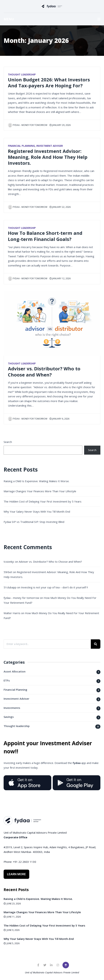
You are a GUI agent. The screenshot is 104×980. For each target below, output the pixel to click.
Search (8, 442)
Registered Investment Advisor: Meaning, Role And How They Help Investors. (48, 157)
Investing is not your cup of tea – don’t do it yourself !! (54, 587)
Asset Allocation (15, 671)
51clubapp (10, 587)
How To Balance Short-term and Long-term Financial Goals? (45, 236)
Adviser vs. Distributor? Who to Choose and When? (44, 372)
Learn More (16, 874)
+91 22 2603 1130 (24, 862)
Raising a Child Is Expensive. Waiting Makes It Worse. (36, 481)
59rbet (8, 572)
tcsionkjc (9, 562)
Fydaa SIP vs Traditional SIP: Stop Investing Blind (34, 522)
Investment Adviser (50, 146)
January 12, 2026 (60, 278)
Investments (12, 708)
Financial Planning (21, 146)
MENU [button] (52, 19)
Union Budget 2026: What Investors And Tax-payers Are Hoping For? (49, 83)
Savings (9, 717)
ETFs (7, 680)
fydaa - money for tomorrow (28, 125)
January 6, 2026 (59, 419)
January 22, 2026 (60, 207)
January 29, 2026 (60, 125)
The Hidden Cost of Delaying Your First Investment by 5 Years (43, 501)
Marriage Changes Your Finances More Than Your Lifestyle (40, 491)
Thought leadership (22, 75)
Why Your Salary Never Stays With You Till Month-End (37, 512)
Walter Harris (12, 613)
